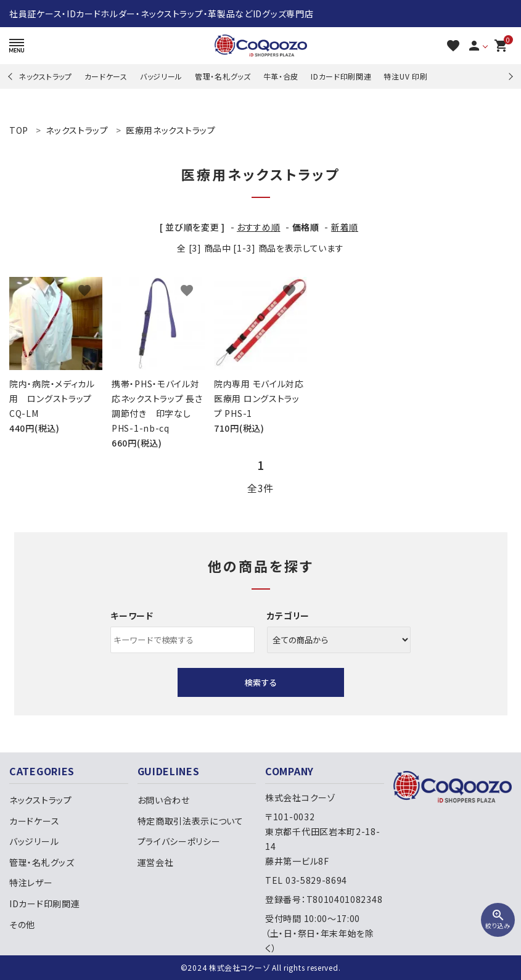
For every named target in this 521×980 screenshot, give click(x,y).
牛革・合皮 (281, 76)
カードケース (106, 76)
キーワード (132, 616)
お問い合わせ (164, 800)
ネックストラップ (45, 76)
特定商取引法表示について (191, 821)
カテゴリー (289, 616)
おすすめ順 (259, 227)
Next (509, 76)
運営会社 (156, 862)
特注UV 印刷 (405, 76)
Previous (11, 76)
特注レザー (31, 883)
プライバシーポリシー (179, 841)
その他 (22, 924)
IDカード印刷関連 (341, 76)
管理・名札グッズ (223, 76)
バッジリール (161, 76)
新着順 (345, 227)
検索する (261, 682)
